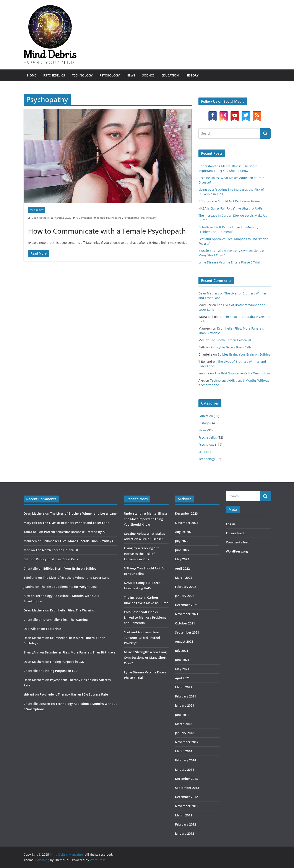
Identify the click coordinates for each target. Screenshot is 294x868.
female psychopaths (109, 218)
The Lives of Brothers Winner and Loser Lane (83, 513)
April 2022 (182, 568)
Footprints (54, 629)
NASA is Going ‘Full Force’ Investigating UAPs (230, 208)
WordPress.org (237, 551)
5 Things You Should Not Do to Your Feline (229, 201)
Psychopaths (131, 218)
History (192, 75)
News (131, 75)
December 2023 (186, 513)
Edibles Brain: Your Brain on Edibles (244, 354)
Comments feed (238, 542)
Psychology (110, 75)
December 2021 (186, 605)
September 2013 (187, 788)
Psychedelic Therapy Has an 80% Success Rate (74, 694)
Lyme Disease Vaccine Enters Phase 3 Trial (229, 262)
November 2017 (187, 742)
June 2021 (182, 660)
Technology (82, 75)
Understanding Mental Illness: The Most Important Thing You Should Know (146, 519)
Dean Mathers (40, 218)
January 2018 (185, 733)
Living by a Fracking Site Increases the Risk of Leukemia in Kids (142, 553)
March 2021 (184, 687)
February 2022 (186, 587)
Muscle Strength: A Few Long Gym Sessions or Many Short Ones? (145, 658)
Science (148, 75)
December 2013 (186, 779)
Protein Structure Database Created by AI (75, 532)
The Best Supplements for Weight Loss (243, 373)
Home (32, 75)
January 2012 (185, 833)
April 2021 (182, 678)
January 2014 (185, 770)
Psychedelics (54, 75)
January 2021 (185, 705)
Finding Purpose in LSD (67, 662)
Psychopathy (149, 218)
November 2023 (187, 523)
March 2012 (184, 815)
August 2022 (184, 532)
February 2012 (186, 824)
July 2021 (182, 651)
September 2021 (187, 632)
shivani (29, 694)
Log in (231, 524)
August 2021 (184, 641)
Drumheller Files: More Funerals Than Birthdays (78, 541)
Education (170, 75)
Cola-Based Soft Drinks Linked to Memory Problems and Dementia (145, 617)
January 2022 (185, 596)
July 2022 (182, 541)
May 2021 (182, 669)
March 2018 (184, 724)
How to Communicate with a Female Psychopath (107, 231)
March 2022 (184, 578)
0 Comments (82, 218)
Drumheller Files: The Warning (72, 610)
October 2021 (185, 623)
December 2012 (186, 797)
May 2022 (182, 559)
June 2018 (182, 715)
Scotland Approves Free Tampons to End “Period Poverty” (142, 638)
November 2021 (187, 614)
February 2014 (186, 760)
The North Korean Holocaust (231, 340)
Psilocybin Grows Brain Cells (231, 347)
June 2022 (182, 550)
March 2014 (184, 751)
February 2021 (186, 696)
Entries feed (235, 533)
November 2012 (187, 806)
